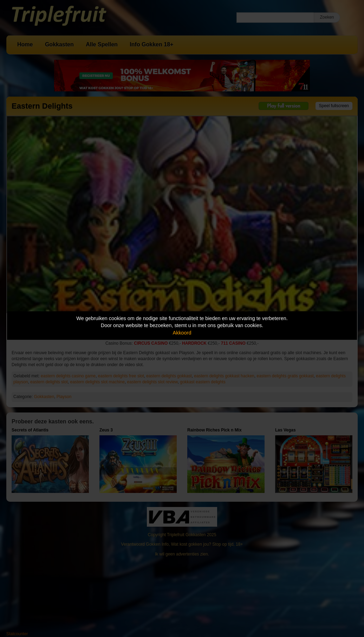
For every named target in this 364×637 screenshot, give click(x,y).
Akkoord (182, 333)
